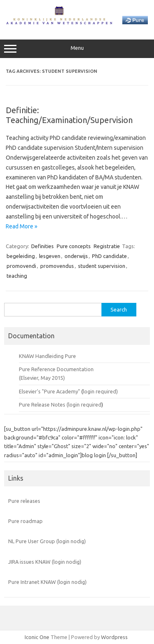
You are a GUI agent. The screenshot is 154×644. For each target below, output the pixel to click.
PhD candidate (109, 256)
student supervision (102, 266)
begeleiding (21, 256)
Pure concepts (74, 246)
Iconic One (37, 637)
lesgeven (50, 256)
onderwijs (76, 256)
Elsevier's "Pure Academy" (49, 391)
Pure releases (24, 501)
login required (85, 405)
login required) (100, 391)
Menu (77, 49)
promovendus (57, 266)
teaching (17, 276)
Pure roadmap (25, 521)
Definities (43, 246)
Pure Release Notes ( (44, 405)
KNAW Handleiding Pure (47, 356)
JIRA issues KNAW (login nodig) (45, 562)
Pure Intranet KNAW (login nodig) (47, 582)
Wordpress (114, 637)
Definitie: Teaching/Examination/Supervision (69, 115)
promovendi (21, 266)
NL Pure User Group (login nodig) (47, 541)
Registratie (107, 246)
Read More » (22, 226)
